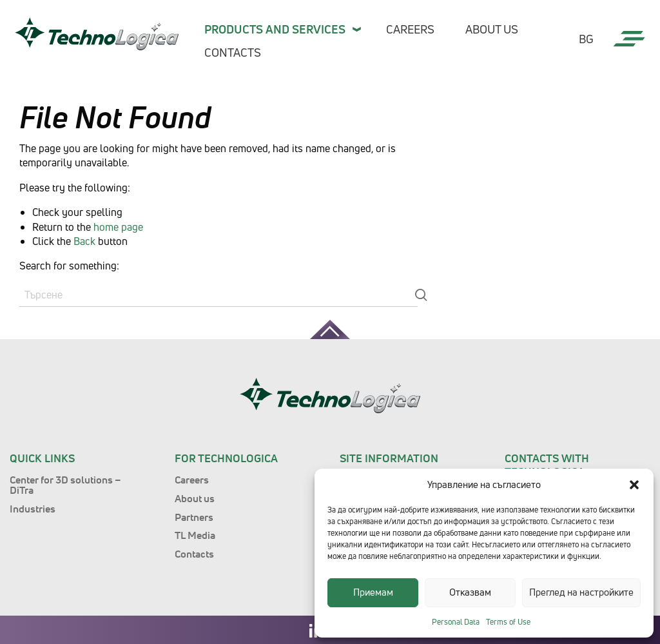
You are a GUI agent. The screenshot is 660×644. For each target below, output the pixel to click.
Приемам (373, 592)
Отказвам (470, 592)
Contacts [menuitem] (233, 52)
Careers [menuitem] (410, 29)
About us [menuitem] (492, 29)
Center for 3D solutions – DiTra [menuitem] (65, 485)
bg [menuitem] (586, 39)
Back (84, 241)
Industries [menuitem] (33, 509)
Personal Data (456, 622)
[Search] (218, 295)
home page (118, 227)
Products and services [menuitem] (275, 29)
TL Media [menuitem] (195, 535)
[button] (634, 485)
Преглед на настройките (581, 592)
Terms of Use (508, 622)
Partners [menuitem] (194, 517)
